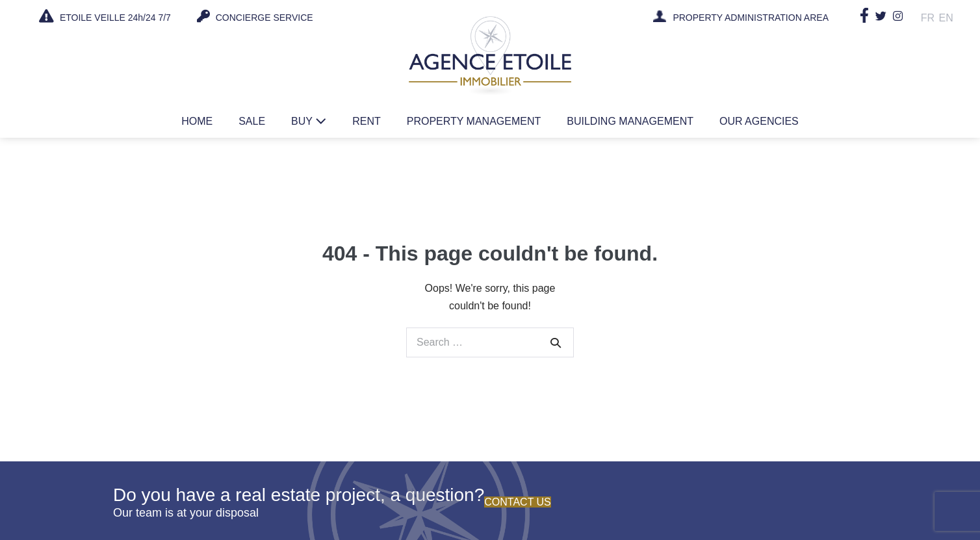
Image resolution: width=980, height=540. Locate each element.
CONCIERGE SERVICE (255, 16)
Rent (367, 121)
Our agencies (759, 121)
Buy (309, 121)
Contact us (518, 502)
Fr (928, 18)
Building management (630, 121)
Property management (474, 121)
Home (197, 121)
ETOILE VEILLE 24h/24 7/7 (105, 16)
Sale (252, 121)
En (946, 18)
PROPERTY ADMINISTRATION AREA (751, 18)
